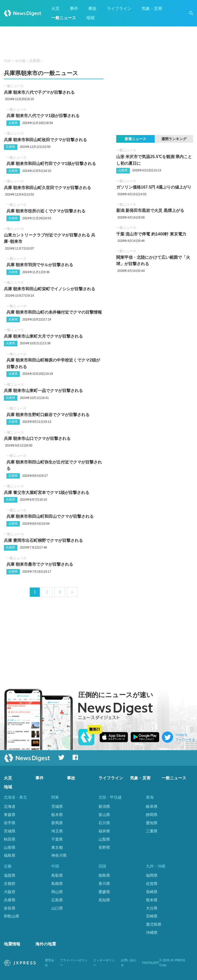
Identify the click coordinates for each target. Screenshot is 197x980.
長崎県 (152, 892)
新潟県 (104, 806)
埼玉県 (57, 831)
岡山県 (57, 892)
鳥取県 (57, 875)
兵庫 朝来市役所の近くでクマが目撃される (46, 211)
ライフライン (119, 9)
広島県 (57, 900)
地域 (90, 18)
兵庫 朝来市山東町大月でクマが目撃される (43, 336)
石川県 (104, 823)
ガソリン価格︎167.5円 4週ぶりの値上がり (154, 187)
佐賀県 (152, 884)
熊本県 (152, 900)
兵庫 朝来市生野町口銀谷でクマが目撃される (48, 415)
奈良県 (10, 908)
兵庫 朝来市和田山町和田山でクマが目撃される (50, 516)
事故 (92, 9)
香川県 (104, 884)
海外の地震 (46, 944)
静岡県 (152, 815)
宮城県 (10, 831)
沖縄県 (152, 932)
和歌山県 (12, 916)
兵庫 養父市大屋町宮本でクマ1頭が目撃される (47, 493)
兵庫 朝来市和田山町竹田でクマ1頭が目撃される (51, 164)
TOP (7, 61)
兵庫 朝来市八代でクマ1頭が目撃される (43, 116)
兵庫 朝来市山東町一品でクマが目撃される (43, 391)
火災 (55, 9)
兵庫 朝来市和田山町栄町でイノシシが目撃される (50, 289)
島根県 (57, 884)
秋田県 (10, 839)
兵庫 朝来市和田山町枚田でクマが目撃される (45, 140)
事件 (74, 9)
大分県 (152, 908)
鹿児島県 (154, 924)
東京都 (57, 847)
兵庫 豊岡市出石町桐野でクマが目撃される (43, 540)
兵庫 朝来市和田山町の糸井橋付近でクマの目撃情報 (54, 312)
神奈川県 (59, 855)
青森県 (10, 815)
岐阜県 (152, 806)
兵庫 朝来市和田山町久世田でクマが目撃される (47, 188)
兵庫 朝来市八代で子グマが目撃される (39, 92)
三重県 (152, 831)
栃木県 (57, 815)
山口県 (57, 908)
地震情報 (12, 944)
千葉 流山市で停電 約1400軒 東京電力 (151, 234)
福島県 (10, 855)
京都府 (10, 884)
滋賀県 (10, 875)
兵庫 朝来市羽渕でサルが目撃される (40, 265)
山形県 (123, 170)
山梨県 (104, 839)
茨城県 (57, 806)
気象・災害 (152, 9)
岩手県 (10, 823)
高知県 (104, 900)
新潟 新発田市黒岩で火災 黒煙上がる (150, 210)
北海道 (10, 806)
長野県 (104, 847)
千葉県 (57, 839)
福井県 (104, 831)
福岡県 (152, 875)
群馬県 (57, 823)
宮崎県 (152, 916)
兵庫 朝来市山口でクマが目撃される (37, 439)
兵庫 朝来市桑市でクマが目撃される (40, 564)
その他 (20, 61)
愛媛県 (104, 892)
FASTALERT (151, 963)
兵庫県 (35, 61)
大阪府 (10, 892)
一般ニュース (64, 18)
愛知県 (152, 823)
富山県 (104, 815)
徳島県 (104, 875)
